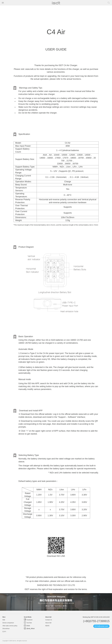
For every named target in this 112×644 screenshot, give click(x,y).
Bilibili (28, 626)
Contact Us (49, 620)
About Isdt (48, 623)
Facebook (29, 620)
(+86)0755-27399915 (96, 621)
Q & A (4, 632)
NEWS (47, 626)
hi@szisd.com (101, 626)
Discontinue (6, 629)
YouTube (29, 623)
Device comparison (8, 623)
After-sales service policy (10, 626)
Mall (4, 620)
